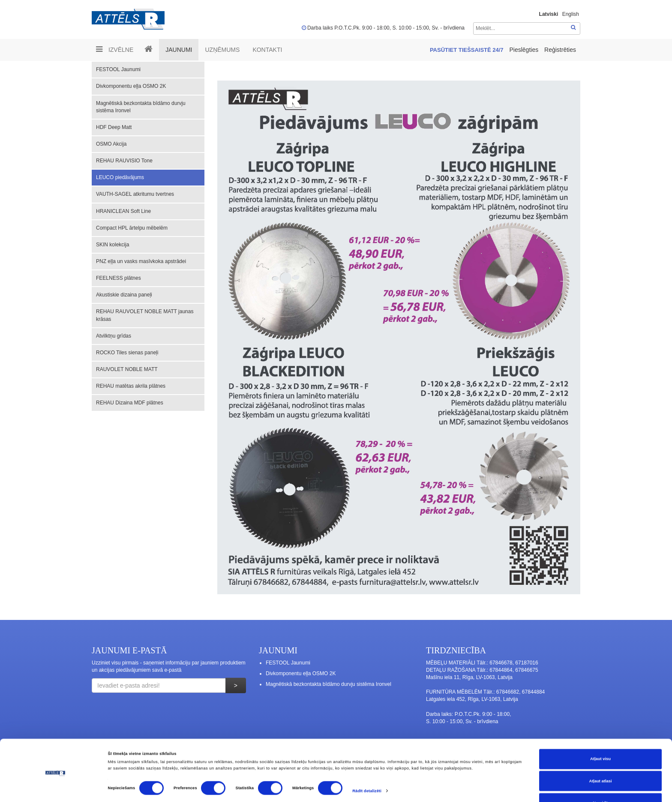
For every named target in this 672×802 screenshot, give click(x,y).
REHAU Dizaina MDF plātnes (130, 403)
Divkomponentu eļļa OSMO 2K (131, 86)
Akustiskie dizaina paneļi (124, 295)
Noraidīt (600, 782)
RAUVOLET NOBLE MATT (127, 369)
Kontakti (267, 50)
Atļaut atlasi (600, 760)
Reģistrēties (560, 50)
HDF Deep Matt (114, 127)
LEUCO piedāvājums (120, 177)
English (571, 14)
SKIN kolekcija (112, 245)
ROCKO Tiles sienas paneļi (127, 353)
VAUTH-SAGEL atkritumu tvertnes (135, 194)
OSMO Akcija (111, 144)
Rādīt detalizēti (367, 769)
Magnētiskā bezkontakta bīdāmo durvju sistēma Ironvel (141, 107)
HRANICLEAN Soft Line (123, 211)
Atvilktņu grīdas (114, 336)
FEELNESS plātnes (118, 278)
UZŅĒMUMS (222, 50)
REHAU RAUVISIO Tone (124, 161)
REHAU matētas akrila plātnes (131, 386)
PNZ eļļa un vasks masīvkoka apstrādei (141, 261)
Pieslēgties (525, 50)
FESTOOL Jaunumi (118, 69)
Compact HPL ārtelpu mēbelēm (132, 228)
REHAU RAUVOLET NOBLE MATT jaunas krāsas (145, 315)
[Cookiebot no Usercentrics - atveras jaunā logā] (55, 788)
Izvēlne (115, 49)
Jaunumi (179, 50)
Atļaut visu (600, 738)
